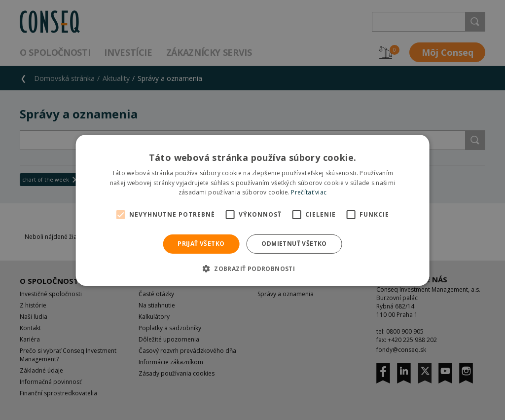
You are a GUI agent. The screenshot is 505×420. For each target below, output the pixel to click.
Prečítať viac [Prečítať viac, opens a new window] (309, 192)
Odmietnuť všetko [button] (294, 244)
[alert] (252, 210)
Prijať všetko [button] (201, 244)
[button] (252, 268)
